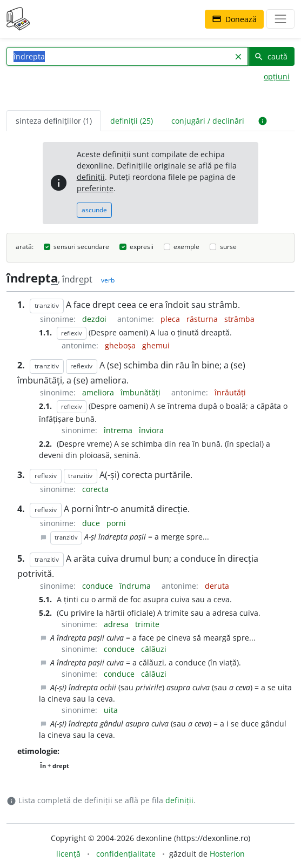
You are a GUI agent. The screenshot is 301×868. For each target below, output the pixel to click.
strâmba (239, 319)
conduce (99, 586)
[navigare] (280, 19)
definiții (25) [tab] (132, 121)
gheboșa (121, 345)
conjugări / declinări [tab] (208, 121)
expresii (142, 247)
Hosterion (227, 854)
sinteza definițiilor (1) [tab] (54, 121)
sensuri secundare (81, 247)
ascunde (94, 210)
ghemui (156, 345)
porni (116, 523)
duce (92, 523)
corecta (95, 489)
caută (271, 56)
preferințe (95, 188)
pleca (171, 319)
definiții (91, 177)
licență (68, 854)
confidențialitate (126, 854)
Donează (234, 19)
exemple (186, 247)
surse (228, 247)
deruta (217, 586)
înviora (151, 430)
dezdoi (95, 319)
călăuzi (154, 649)
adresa (117, 624)
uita (111, 710)
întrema (119, 430)
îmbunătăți (142, 392)
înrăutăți (230, 392)
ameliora (99, 392)
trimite (147, 624)
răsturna (203, 319)
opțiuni (277, 76)
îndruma (136, 586)
